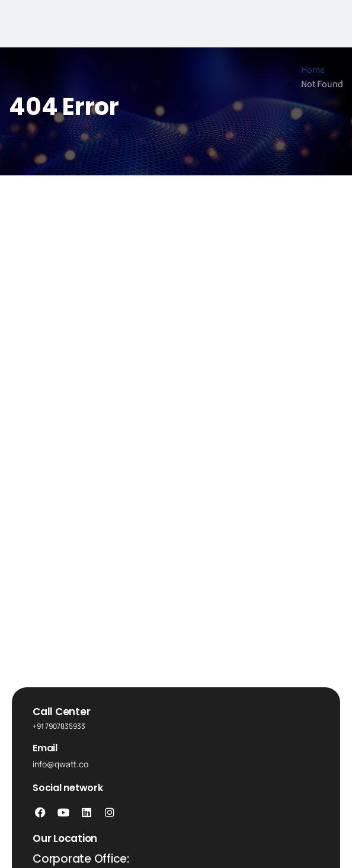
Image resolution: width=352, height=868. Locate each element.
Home (313, 70)
